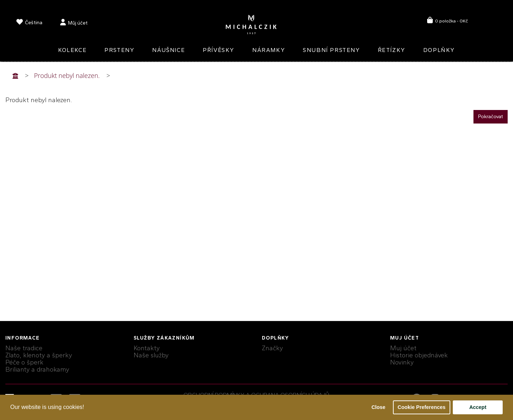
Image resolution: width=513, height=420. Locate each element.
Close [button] (379, 407)
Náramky (269, 50)
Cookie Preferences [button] (421, 407)
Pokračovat (491, 117)
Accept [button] (478, 407)
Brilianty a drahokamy (37, 369)
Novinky (402, 362)
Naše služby (151, 355)
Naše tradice (24, 348)
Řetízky (392, 50)
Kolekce (72, 50)
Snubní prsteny (331, 50)
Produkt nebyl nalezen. (67, 75)
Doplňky (439, 50)
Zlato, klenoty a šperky (39, 355)
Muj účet (403, 348)
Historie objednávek (419, 355)
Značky (272, 348)
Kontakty (147, 348)
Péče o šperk (24, 362)
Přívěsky (219, 50)
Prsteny (119, 50)
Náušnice (169, 50)
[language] (29, 23)
